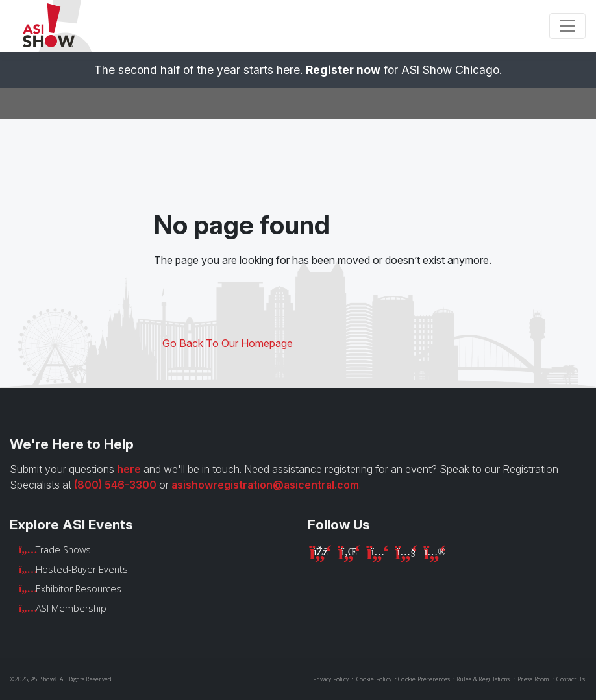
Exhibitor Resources (79, 589)
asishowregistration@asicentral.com (265, 485)
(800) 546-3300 (115, 485)
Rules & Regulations (483, 679)
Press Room (533, 679)
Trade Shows (63, 550)
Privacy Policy (331, 679)
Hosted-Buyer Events (82, 569)
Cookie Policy (374, 679)
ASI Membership (71, 608)
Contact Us (571, 679)
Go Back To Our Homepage (228, 343)
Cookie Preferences (424, 679)
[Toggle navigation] (567, 26)
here (129, 469)
